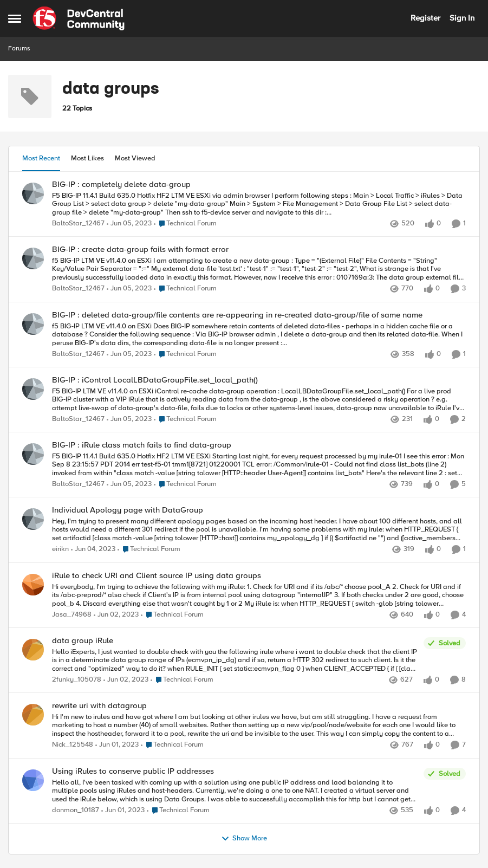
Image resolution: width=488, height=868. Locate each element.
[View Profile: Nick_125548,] (33, 715)
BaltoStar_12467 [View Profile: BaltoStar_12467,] (78, 224)
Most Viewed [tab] (135, 158)
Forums (19, 48)
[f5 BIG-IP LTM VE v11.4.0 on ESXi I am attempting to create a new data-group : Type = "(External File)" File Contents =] (259, 270)
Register (425, 18)
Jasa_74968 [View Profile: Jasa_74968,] (72, 615)
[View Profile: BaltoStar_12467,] (33, 193)
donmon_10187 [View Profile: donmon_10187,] (76, 810)
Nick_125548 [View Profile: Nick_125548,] (73, 745)
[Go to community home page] (79, 18)
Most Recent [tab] (41, 158)
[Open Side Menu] (15, 18)
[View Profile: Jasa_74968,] (33, 585)
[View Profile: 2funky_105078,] (33, 650)
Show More (244, 839)
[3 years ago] (129, 224)
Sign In (462, 18)
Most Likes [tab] (87, 158)
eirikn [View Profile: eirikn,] (60, 550)
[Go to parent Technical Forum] (185, 224)
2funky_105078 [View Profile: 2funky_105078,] (77, 680)
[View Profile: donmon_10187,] (33, 780)
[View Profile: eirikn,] (33, 519)
